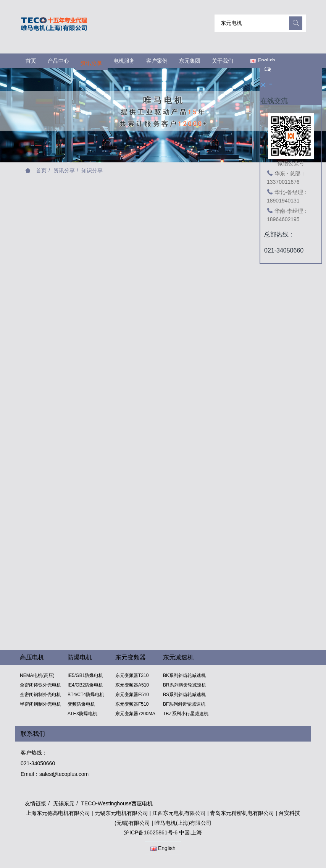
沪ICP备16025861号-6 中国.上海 (163, 832)
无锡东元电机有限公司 (121, 813)
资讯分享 (64, 170)
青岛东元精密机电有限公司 (242, 813)
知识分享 (92, 170)
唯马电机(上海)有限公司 (183, 823)
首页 (31, 61)
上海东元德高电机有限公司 (58, 813)
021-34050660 (38, 763)
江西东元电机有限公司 (180, 813)
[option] (163, 111)
